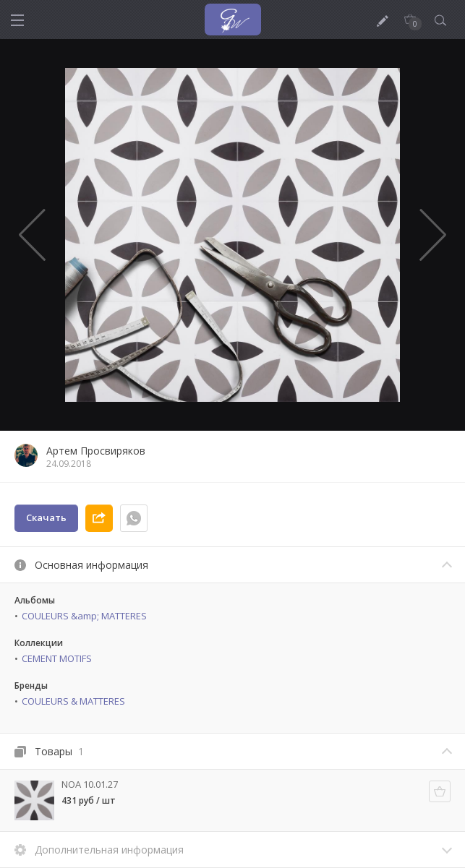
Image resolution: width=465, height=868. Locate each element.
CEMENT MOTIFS (57, 658)
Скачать (46, 517)
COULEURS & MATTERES (73, 701)
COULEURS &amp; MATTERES (84, 616)
